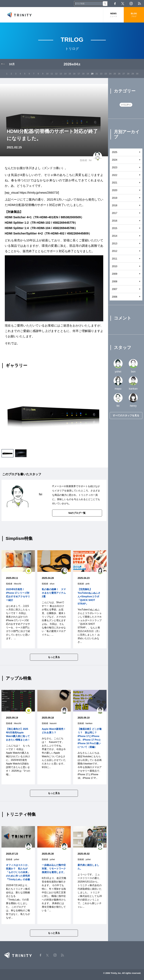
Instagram (131, 4)
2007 (115, 289)
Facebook (115, 4)
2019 (115, 198)
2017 (115, 213)
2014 (115, 236)
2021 (115, 183)
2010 (115, 266)
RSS (139, 4)
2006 (115, 297)
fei (90, 160)
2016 (115, 221)
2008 (115, 281)
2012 (115, 251)
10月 (12, 64)
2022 (115, 175)
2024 (115, 160)
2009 (115, 274)
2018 (115, 205)
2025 (115, 152)
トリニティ (126, 105)
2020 (115, 190)
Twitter (123, 4)
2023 (115, 167)
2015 (115, 228)
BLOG (134, 15)
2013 (115, 244)
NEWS (113, 15)
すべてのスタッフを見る (126, 415)
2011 (115, 259)
